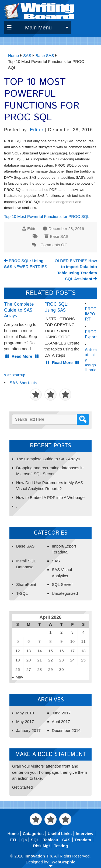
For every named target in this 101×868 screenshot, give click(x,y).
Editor (37, 130)
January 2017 (28, 730)
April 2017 (61, 722)
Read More (22, 356)
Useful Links (60, 834)
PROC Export (91, 335)
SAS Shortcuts (23, 383)
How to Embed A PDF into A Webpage (50, 497)
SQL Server (62, 584)
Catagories (33, 834)
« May (18, 677)
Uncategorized (65, 593)
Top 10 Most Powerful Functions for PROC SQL (47, 216)
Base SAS (59, 236)
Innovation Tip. (39, 856)
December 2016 (66, 730)
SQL (35, 840)
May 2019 (25, 713)
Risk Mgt (42, 846)
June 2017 (61, 713)
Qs (24, 840)
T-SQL (22, 593)
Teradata (83, 840)
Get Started (22, 787)
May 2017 (25, 722)
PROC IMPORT (90, 314)
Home (13, 834)
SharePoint (26, 584)
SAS (56, 561)
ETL (13, 840)
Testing (61, 846)
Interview (84, 834)
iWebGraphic (63, 862)
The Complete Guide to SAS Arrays (48, 459)
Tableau (51, 840)
